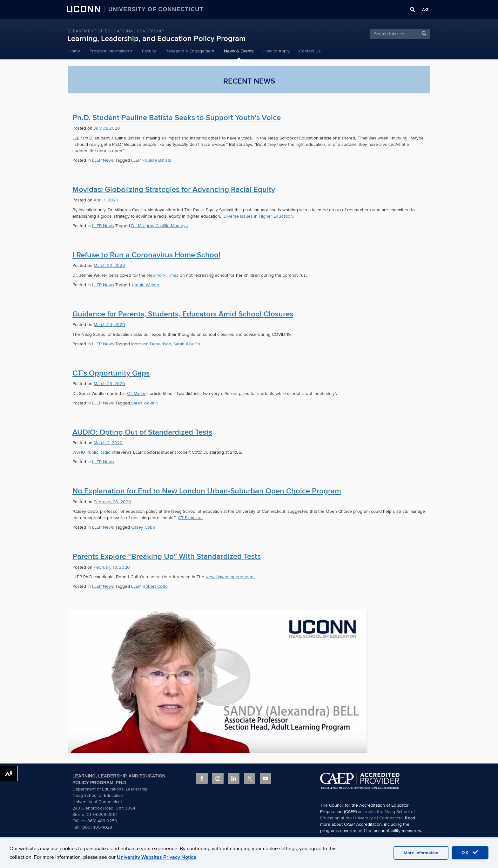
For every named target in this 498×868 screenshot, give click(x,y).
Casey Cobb (143, 527)
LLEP (136, 160)
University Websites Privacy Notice (157, 857)
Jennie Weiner (145, 285)
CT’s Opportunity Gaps (111, 373)
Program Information (111, 51)
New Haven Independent (230, 577)
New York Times (163, 275)
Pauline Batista (157, 160)
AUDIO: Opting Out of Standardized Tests (142, 432)
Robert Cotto (155, 586)
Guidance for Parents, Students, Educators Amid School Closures (183, 314)
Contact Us (310, 51)
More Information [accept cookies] (421, 853)
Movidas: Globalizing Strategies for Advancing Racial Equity (174, 190)
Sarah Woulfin (187, 344)
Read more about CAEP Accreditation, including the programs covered (368, 824)
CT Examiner (190, 518)
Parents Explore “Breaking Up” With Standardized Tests (167, 556)
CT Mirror (136, 393)
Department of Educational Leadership (116, 31)
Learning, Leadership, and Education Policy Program (156, 39)
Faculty (149, 51)
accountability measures (397, 831)
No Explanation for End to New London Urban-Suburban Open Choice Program (207, 491)
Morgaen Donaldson (151, 344)
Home (74, 51)
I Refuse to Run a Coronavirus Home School (146, 255)
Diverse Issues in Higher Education (258, 216)
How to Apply (276, 51)
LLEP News (103, 160)
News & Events (239, 51)
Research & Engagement (190, 51)
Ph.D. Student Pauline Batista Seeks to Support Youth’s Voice (177, 118)
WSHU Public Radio (91, 452)
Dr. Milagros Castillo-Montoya (159, 226)
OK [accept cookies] (470, 852)
